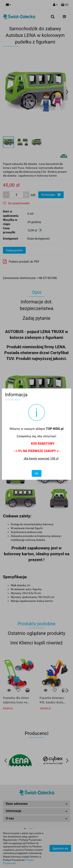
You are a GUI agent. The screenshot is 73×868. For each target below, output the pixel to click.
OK (36, 474)
